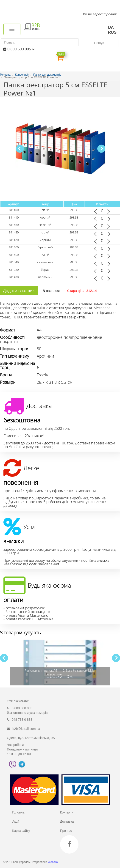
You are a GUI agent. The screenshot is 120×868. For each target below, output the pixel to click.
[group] (60, 663)
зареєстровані (105, 14)
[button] (101, 149)
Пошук (99, 43)
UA (111, 27)
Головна (18, 812)
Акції (16, 821)
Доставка (67, 821)
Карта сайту (21, 831)
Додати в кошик (19, 290)
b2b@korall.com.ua (26, 729)
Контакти (67, 812)
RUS (112, 32)
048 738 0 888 (22, 720)
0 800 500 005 (21, 49)
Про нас (66, 831)
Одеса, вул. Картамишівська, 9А (31, 738)
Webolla (53, 862)
